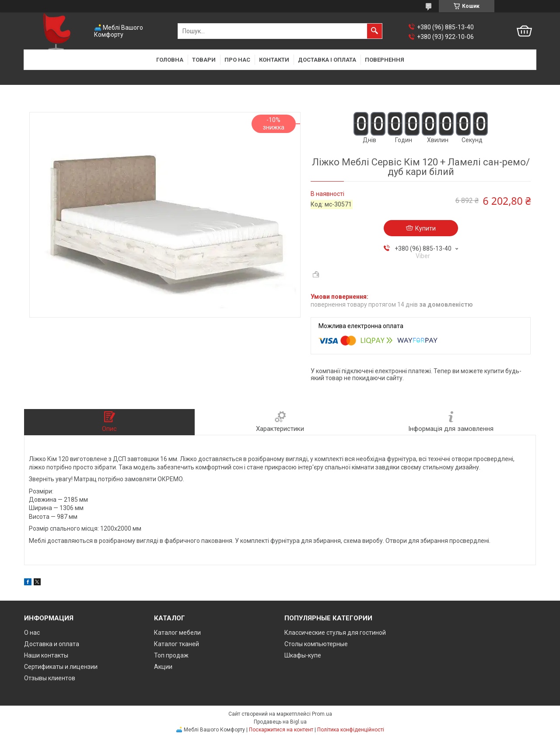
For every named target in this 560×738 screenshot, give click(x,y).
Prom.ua (322, 714)
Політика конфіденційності (351, 730)
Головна (170, 60)
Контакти (274, 60)
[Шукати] (374, 31)
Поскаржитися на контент (281, 730)
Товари (204, 60)
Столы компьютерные (316, 644)
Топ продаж (171, 655)
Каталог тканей (177, 644)
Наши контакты (46, 655)
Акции (163, 667)
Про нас (237, 60)
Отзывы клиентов (50, 678)
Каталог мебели (177, 633)
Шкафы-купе (303, 655)
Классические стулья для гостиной (335, 633)
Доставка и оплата (52, 644)
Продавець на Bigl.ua (280, 722)
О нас (32, 633)
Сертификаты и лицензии (61, 667)
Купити (425, 228)
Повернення (385, 60)
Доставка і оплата (327, 60)
